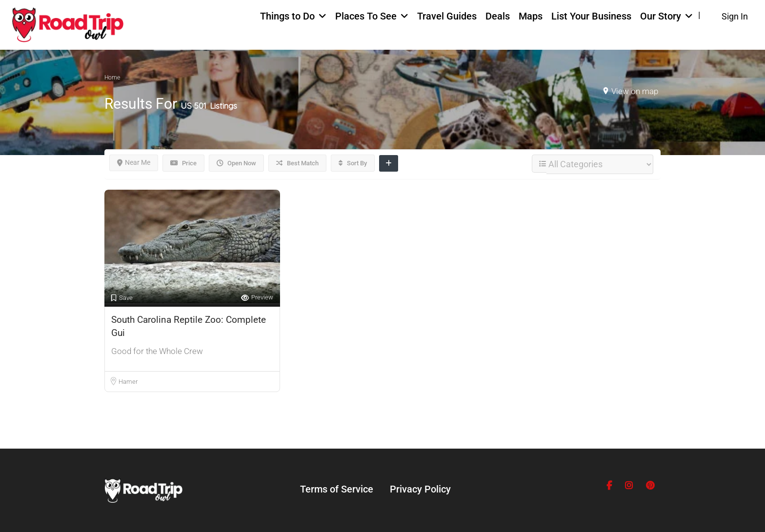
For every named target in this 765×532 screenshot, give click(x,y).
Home (112, 78)
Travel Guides (447, 16)
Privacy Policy (420, 489)
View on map (635, 91)
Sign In (735, 16)
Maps (531, 16)
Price (183, 163)
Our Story (661, 16)
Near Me (134, 162)
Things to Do (287, 16)
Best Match (297, 163)
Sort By (353, 163)
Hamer (128, 382)
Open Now (236, 163)
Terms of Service (337, 489)
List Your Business (591, 16)
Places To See (366, 16)
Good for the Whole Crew (157, 351)
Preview (257, 298)
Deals (498, 16)
